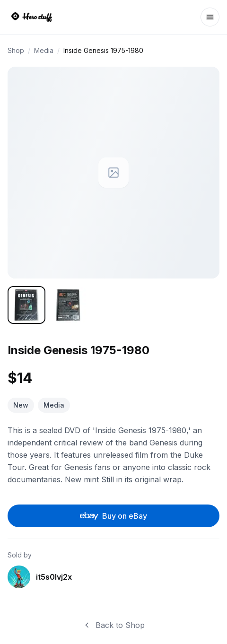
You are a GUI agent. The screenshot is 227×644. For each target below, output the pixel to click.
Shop (16, 50)
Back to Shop (113, 625)
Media (44, 50)
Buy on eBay (114, 516)
